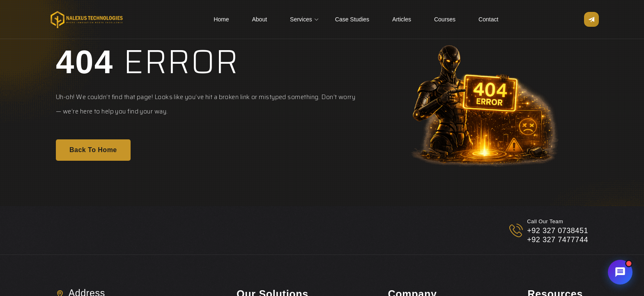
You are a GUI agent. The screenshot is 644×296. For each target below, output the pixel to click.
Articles (402, 19)
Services (301, 19)
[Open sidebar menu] (591, 19)
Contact (488, 19)
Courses (445, 19)
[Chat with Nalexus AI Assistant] (620, 272)
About (259, 19)
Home (221, 19)
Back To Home (93, 150)
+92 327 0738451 (558, 231)
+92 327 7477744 (558, 240)
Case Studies (352, 19)
